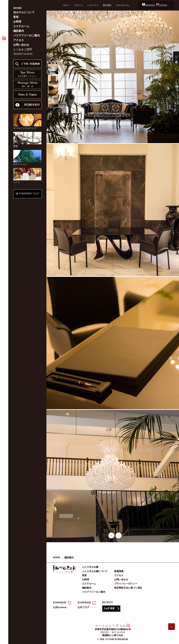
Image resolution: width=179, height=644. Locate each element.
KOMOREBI (60, 603)
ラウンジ (79, 5)
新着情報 (119, 571)
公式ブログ (83, 607)
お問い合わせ (21, 45)
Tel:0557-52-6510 (23, 54)
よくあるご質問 (23, 49)
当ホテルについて (24, 12)
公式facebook (60, 607)
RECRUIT (107, 602)
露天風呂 (107, 5)
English (162, 5)
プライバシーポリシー (126, 584)
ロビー (66, 5)
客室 (16, 17)
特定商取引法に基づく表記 (128, 588)
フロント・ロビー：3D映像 (144, 94)
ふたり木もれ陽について (95, 571)
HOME (17, 8)
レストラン (93, 5)
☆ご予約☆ (176, 57)
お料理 (17, 22)
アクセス (19, 40)
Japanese (149, 5)
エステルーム (21, 26)
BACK (143, 108)
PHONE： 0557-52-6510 (113, 632)
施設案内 (19, 31)
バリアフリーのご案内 (27, 35)
